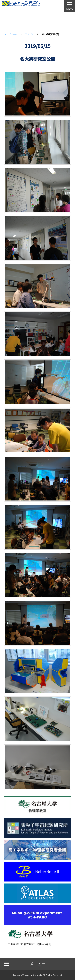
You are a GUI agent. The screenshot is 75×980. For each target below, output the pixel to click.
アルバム (29, 34)
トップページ (11, 34)
